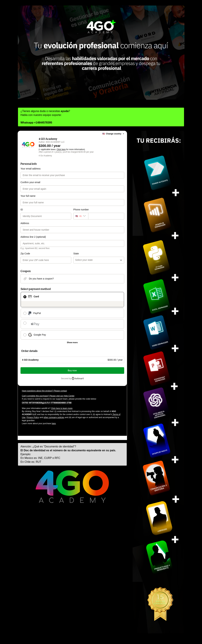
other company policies (54, 417)
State (76, 254)
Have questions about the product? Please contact (44, 391)
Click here (61, 149)
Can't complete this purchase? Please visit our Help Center (48, 396)
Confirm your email (30, 182)
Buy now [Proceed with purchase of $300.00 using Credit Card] (72, 371)
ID (22, 210)
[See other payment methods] (72, 342)
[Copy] (47, 403)
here (54, 423)
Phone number (81, 210)
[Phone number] (106, 216)
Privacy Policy (33, 417)
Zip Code (25, 254)
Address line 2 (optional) (33, 237)
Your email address (31, 169)
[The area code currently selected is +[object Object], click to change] (81, 216)
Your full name (28, 196)
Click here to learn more (62, 408)
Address (25, 223)
